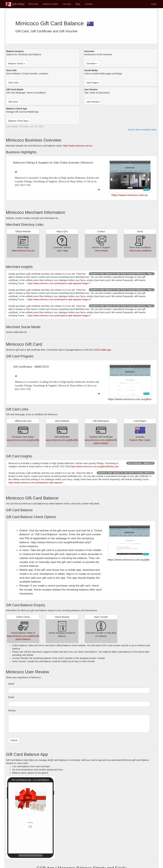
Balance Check (50, 4)
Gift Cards (33, 4)
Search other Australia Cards (142, 130)
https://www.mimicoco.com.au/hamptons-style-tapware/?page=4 (59, 299)
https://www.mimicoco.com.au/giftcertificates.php (95, 466)
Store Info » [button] (14, 83)
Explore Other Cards (140, 440)
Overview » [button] (92, 64)
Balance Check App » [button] (19, 121)
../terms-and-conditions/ (140, 251)
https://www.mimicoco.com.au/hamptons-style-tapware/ (36, 483)
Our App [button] (67, 4)
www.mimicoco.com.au (23, 251)
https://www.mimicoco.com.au (78, 146)
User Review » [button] (94, 102)
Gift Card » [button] (14, 102)
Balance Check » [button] (17, 64)
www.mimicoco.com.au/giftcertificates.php (27, 440)
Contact (89, 4)
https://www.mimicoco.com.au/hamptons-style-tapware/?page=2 (59, 316)
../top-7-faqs (62, 251)
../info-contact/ (101, 251)
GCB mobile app (103, 350)
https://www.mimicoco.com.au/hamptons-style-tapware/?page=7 (59, 283)
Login (154, 4)
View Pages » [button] (93, 83)
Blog (78, 4)
